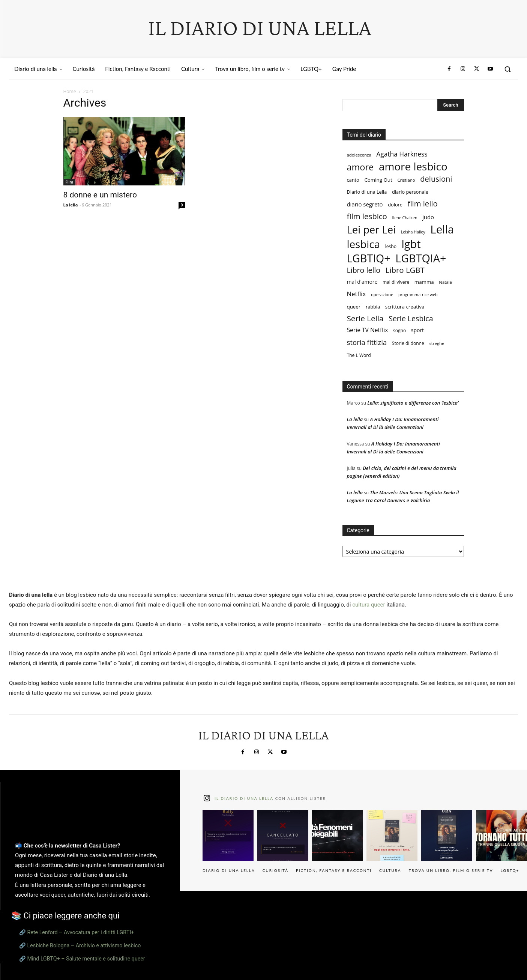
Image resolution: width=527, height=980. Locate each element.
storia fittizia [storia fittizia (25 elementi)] (367, 342)
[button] (507, 69)
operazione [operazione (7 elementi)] (382, 294)
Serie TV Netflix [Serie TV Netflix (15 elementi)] (368, 330)
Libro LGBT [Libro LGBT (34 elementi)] (405, 270)
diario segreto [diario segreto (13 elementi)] (365, 204)
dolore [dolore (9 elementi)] (395, 205)
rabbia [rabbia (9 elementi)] (373, 307)
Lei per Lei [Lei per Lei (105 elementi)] (372, 230)
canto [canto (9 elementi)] (353, 180)
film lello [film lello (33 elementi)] (423, 204)
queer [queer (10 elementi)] (354, 307)
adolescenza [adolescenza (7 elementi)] (359, 155)
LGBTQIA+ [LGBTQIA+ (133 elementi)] (421, 258)
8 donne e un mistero (100, 195)
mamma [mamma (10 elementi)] (424, 282)
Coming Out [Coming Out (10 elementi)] (378, 180)
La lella (71, 205)
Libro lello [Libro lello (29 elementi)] (364, 270)
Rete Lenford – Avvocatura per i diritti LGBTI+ (81, 932)
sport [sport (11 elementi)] (417, 330)
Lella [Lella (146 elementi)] (442, 230)
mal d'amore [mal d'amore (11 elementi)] (362, 282)
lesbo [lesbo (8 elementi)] (391, 246)
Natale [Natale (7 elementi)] (445, 282)
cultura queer (369, 605)
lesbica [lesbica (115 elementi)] (364, 244)
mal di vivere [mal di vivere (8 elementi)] (396, 282)
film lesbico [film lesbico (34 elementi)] (367, 216)
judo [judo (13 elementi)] (428, 217)
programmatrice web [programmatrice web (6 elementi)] (418, 295)
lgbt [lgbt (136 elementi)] (411, 244)
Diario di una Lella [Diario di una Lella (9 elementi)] (367, 192)
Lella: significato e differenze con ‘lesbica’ (413, 403)
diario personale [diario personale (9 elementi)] (410, 192)
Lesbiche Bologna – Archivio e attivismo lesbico (84, 945)
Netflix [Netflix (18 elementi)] (357, 294)
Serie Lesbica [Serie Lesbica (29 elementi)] (411, 318)
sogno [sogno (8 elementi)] (399, 330)
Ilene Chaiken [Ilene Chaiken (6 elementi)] (405, 218)
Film (69, 182)
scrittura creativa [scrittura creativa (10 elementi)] (405, 307)
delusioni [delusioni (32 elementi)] (436, 179)
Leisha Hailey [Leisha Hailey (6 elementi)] (413, 232)
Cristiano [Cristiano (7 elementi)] (406, 180)
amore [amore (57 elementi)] (360, 167)
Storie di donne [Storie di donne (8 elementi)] (408, 343)
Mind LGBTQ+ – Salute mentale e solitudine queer (86, 959)
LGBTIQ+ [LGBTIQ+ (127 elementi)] (369, 258)
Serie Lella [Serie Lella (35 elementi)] (365, 318)
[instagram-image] (228, 835)
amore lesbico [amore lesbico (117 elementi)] (413, 166)
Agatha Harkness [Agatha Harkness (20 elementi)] (402, 154)
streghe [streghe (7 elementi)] (437, 343)
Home (70, 91)
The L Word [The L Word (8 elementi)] (359, 355)
